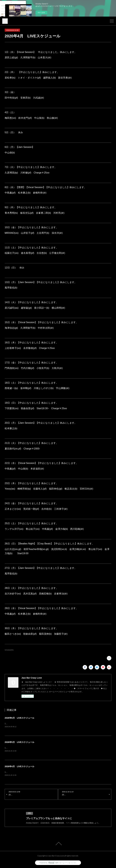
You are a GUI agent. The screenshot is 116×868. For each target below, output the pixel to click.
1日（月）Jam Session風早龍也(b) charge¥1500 (27, 724)
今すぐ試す (41, 13)
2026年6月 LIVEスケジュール (19, 718)
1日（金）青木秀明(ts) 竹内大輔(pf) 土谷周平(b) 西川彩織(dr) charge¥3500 (37, 748)
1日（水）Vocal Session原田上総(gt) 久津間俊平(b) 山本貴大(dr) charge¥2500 (39, 772)
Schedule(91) (9, 650)
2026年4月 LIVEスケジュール (19, 766)
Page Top (58, 844)
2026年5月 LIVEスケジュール (19, 742)
